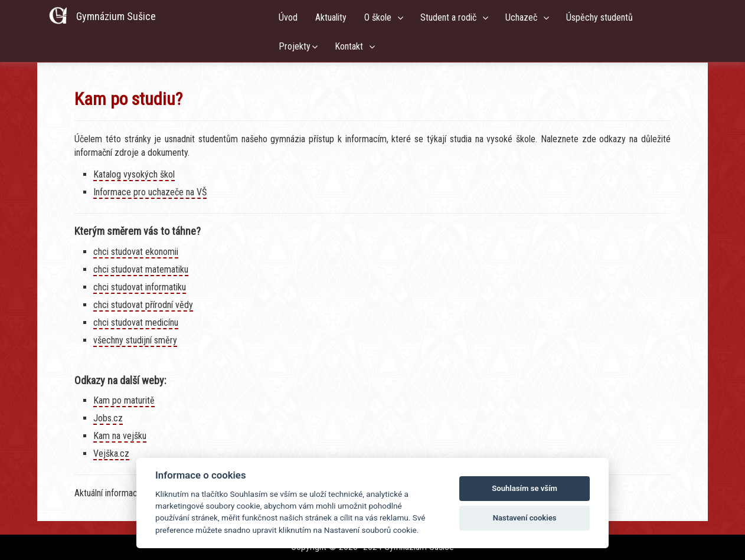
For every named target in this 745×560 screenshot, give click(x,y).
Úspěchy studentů (602, 17)
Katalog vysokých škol (134, 174)
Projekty (295, 46)
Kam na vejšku (120, 436)
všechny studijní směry (135, 340)
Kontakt (351, 46)
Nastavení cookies (525, 518)
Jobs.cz (108, 418)
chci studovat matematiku (141, 269)
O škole (380, 17)
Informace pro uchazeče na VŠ (150, 192)
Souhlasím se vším (525, 488)
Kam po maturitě (124, 400)
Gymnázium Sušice (116, 16)
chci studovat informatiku (140, 287)
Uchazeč (524, 17)
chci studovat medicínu (136, 322)
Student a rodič (451, 17)
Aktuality (331, 17)
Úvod (288, 17)
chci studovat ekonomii (136, 252)
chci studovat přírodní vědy (143, 305)
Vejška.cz (111, 453)
